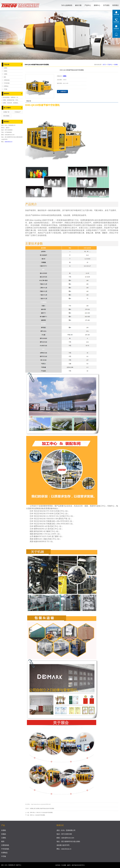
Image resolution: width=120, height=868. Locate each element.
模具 (5, 77)
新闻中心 (97, 5)
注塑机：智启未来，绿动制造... (11, 103)
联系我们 (116, 5)
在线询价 (62, 92)
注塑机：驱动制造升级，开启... (11, 100)
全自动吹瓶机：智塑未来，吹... (11, 97)
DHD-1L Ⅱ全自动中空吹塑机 (37, 815)
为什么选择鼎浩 (67, 5)
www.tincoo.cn (9, 142)
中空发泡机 (7, 83)
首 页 (104, 65)
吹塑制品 (6, 86)
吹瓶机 (5, 71)
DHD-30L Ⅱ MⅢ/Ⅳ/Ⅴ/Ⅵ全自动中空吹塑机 (41, 813)
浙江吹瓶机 (6, 116)
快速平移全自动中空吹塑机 (47, 809)
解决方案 (78, 5)
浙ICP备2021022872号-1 (78, 865)
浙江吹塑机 (37, 809)
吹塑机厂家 (6, 112)
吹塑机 (5, 68)
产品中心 (88, 5)
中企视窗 (64, 865)
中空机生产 (18, 112)
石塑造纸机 (7, 80)
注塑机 (5, 74)
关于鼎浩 (106, 5)
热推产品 (18, 865)
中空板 (5, 89)
